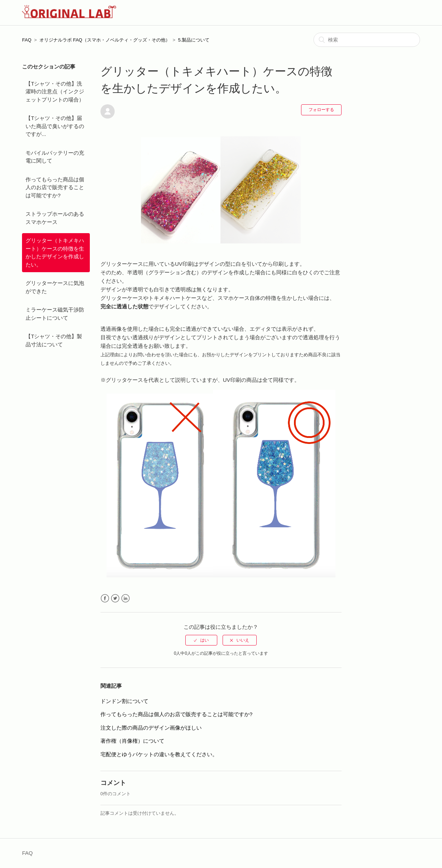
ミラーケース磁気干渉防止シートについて (55, 314)
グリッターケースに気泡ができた (55, 287)
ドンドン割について (124, 701)
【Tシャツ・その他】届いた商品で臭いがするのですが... (55, 126)
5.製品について (194, 40)
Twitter (115, 598)
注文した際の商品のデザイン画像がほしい (151, 728)
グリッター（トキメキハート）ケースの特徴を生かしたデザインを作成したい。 (55, 252)
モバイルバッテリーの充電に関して (55, 157)
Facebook (105, 598)
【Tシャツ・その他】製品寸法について (54, 340)
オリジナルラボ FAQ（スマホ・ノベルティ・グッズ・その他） (105, 40)
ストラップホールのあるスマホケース (55, 218)
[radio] (201, 640)
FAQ (27, 40)
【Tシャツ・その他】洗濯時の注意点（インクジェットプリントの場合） (55, 92)
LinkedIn (125, 598)
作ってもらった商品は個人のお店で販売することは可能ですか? (55, 187)
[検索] (367, 40)
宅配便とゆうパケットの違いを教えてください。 (159, 754)
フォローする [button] (321, 110)
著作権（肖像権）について (132, 741)
